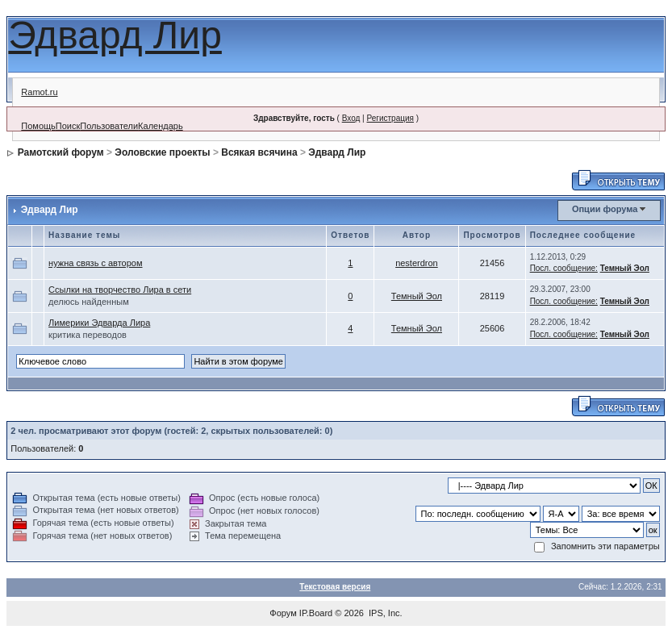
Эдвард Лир (115, 35)
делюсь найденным (89, 302)
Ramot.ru (39, 92)
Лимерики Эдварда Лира (99, 323)
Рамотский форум (61, 152)
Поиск (68, 126)
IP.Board (316, 613)
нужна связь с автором (95, 263)
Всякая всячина (259, 152)
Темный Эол (625, 268)
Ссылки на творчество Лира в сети (120, 290)
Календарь (161, 126)
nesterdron (417, 263)
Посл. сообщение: (564, 268)
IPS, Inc (384, 613)
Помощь (38, 126)
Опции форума (605, 209)
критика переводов (88, 335)
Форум (283, 613)
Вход (351, 118)
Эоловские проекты (162, 152)
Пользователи (109, 126)
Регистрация (390, 118)
